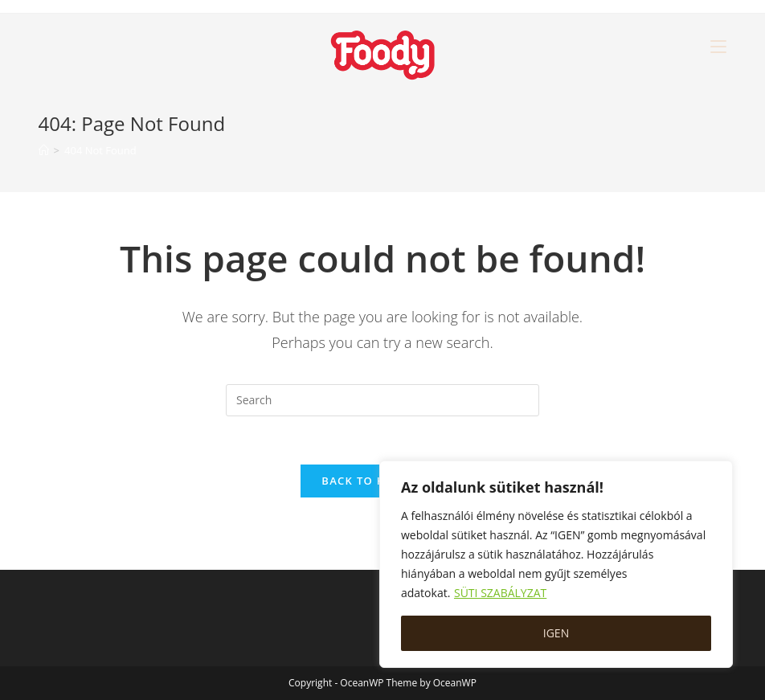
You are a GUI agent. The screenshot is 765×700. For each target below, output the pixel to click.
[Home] (44, 150)
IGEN (556, 633)
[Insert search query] (382, 400)
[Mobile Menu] (718, 46)
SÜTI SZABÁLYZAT (500, 593)
